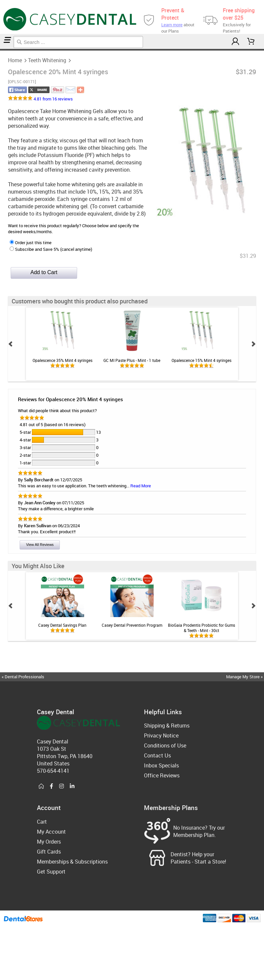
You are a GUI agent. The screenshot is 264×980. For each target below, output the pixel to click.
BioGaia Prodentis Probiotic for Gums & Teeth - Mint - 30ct (201, 628)
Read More (141, 486)
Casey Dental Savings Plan (62, 625)
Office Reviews (162, 775)
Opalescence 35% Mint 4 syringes (63, 360)
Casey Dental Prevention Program (132, 625)
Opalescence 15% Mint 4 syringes (201, 360)
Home (1, 50)
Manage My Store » (245, 677)
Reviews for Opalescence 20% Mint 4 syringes (70, 399)
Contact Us (157, 755)
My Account (51, 832)
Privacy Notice (161, 735)
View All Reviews (40, 545)
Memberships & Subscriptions (72, 862)
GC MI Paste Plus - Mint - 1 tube (132, 360)
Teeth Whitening (3, 50)
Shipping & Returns (167, 726)
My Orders (49, 842)
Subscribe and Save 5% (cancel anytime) (51, 249)
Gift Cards (49, 852)
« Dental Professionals (23, 677)
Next (253, 344)
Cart (42, 822)
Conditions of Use (165, 745)
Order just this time (31, 243)
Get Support (51, 872)
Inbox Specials (161, 765)
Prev (11, 344)
